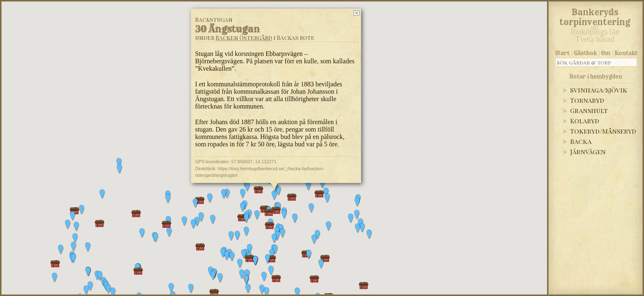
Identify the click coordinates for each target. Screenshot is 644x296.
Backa (581, 141)
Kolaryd (585, 121)
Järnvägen (588, 151)
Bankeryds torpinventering (595, 16)
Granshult (589, 110)
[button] (191, 289)
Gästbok (585, 53)
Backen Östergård (244, 38)
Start (562, 53)
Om (606, 53)
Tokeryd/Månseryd (603, 131)
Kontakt (626, 53)
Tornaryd (587, 100)
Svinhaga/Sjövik (599, 90)
